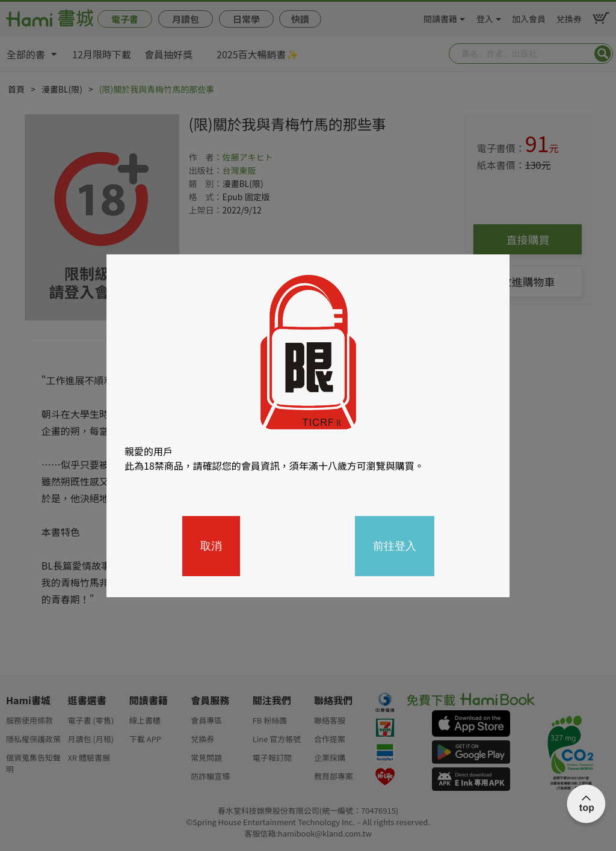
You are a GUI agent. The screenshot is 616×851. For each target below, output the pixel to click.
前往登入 (395, 546)
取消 (211, 546)
